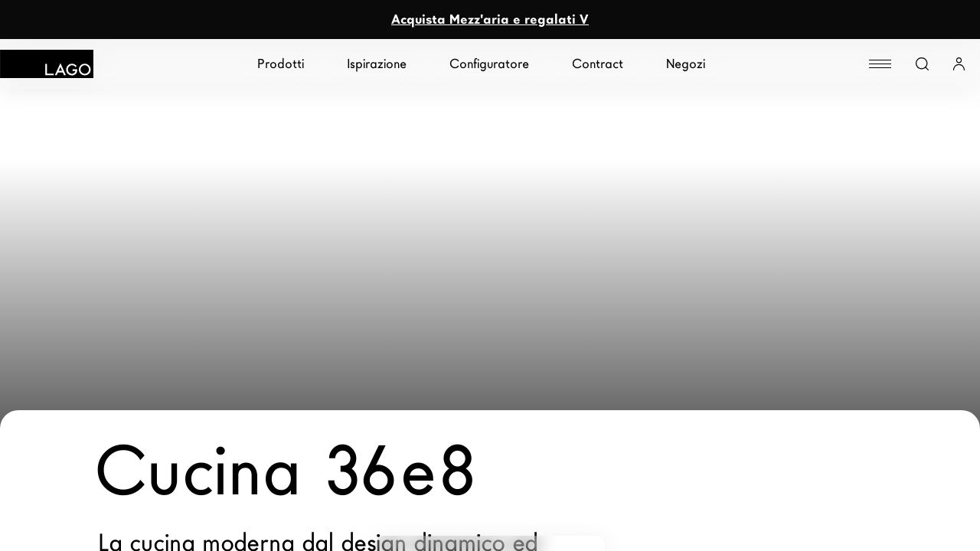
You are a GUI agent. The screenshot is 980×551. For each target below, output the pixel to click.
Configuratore (489, 64)
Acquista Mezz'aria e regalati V (490, 20)
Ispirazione (377, 64)
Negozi (686, 64)
